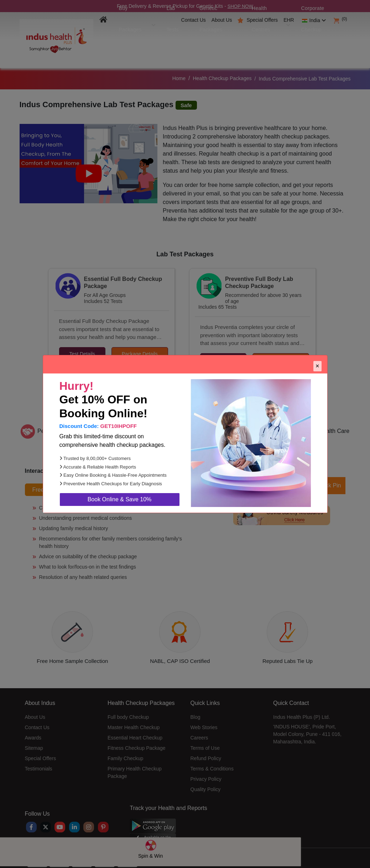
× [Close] (317, 366)
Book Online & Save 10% (120, 499)
